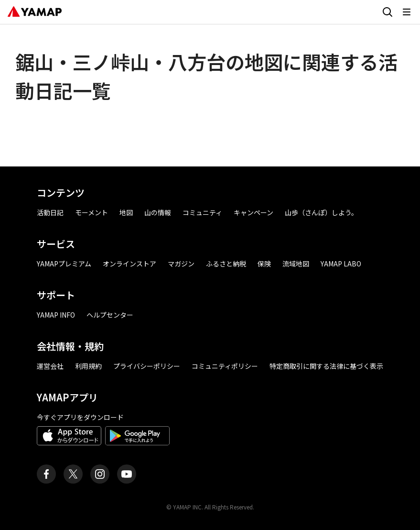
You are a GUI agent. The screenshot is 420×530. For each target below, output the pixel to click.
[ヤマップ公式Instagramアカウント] (100, 474)
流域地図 (296, 264)
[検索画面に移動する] (388, 12)
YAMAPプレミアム (64, 264)
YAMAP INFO (56, 315)
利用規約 (88, 366)
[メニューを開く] (407, 12)
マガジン (181, 264)
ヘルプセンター (110, 315)
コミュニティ (202, 212)
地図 (126, 212)
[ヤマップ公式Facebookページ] (46, 474)
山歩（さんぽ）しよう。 (321, 212)
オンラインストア (129, 264)
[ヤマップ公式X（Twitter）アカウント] (73, 474)
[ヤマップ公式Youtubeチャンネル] (127, 474)
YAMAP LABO (341, 264)
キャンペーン (253, 212)
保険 (264, 264)
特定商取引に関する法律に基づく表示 (326, 366)
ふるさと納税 (226, 264)
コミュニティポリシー (225, 366)
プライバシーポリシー (147, 366)
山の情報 (158, 212)
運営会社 (50, 366)
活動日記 (50, 212)
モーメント (92, 212)
